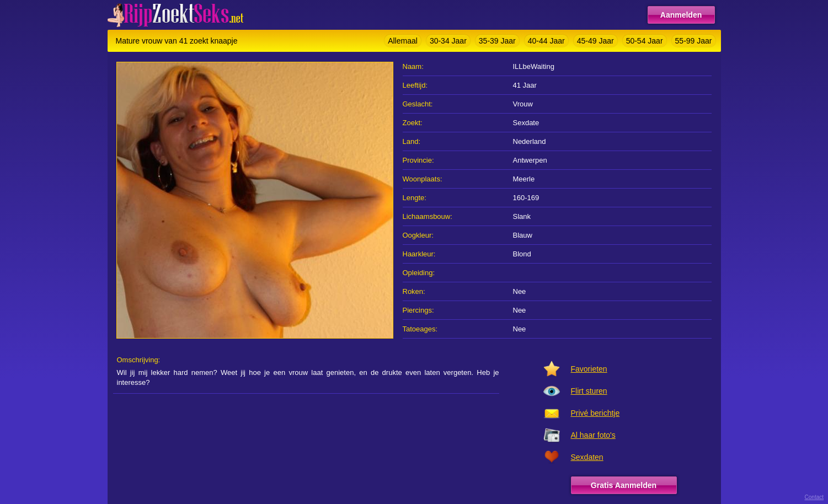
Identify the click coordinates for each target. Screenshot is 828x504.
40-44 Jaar (546, 41)
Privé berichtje (595, 413)
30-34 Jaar (448, 41)
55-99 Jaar (694, 41)
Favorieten (589, 369)
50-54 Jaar (645, 41)
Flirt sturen (589, 391)
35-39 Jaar (497, 41)
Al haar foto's (593, 435)
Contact (814, 497)
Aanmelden (681, 15)
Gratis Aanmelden (624, 485)
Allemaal (403, 41)
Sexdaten (587, 457)
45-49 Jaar (595, 41)
